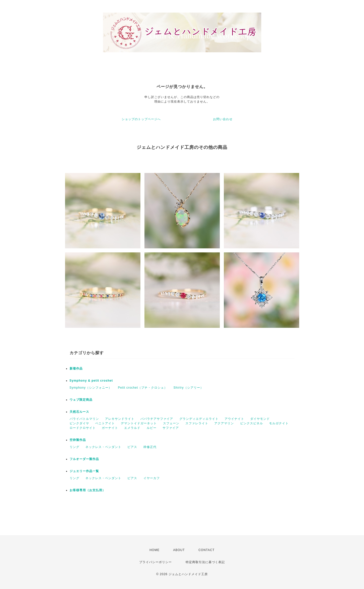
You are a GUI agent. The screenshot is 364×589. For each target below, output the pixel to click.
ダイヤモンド (260, 419)
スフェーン (171, 423)
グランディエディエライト (199, 419)
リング (74, 447)
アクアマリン (224, 423)
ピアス (132, 447)
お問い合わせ (223, 119)
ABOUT (179, 550)
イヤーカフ (152, 478)
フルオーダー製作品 (84, 459)
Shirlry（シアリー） (189, 388)
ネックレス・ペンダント (103, 447)
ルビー (152, 428)
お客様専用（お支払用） (88, 490)
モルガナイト (279, 423)
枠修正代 (150, 447)
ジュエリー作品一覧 (84, 471)
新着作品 (76, 369)
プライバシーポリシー (155, 562)
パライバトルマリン (84, 419)
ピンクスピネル (252, 423)
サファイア (171, 428)
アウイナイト (234, 419)
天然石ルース (79, 412)
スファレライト (197, 423)
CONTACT (206, 550)
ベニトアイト (105, 423)
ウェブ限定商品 (81, 400)
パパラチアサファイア (157, 419)
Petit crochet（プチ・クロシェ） (143, 388)
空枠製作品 (78, 440)
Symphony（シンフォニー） (91, 388)
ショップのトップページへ (141, 119)
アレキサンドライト (120, 419)
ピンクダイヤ (79, 423)
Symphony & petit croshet (91, 381)
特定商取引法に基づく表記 (205, 562)
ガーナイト (110, 428)
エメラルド (132, 428)
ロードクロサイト (83, 428)
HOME (154, 550)
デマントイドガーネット (139, 423)
